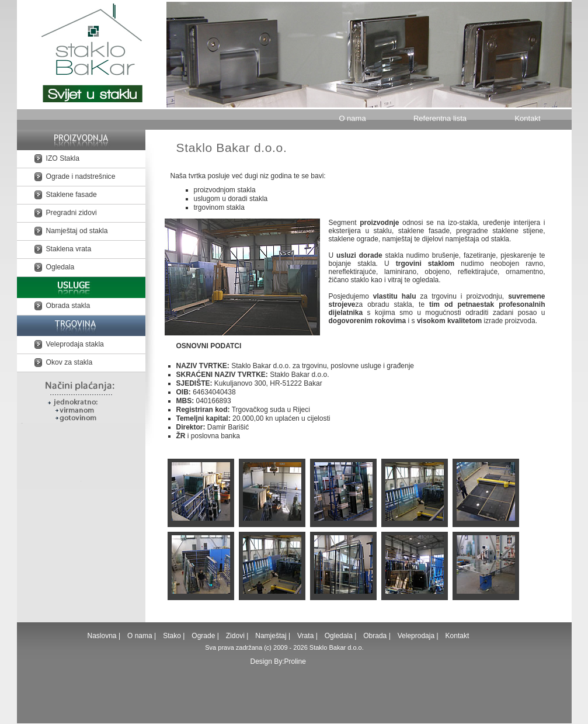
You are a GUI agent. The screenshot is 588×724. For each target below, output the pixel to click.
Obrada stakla (68, 306)
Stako (173, 636)
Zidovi (235, 636)
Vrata (305, 636)
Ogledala (60, 267)
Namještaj (271, 636)
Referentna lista (440, 118)
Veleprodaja (416, 636)
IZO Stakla (63, 158)
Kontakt (527, 118)
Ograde (203, 636)
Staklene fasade (72, 195)
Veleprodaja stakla (75, 344)
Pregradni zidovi (72, 213)
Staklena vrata (69, 249)
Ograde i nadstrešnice (81, 176)
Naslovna (103, 636)
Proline (295, 661)
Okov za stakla (69, 362)
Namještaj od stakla (77, 231)
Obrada (375, 636)
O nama (352, 118)
